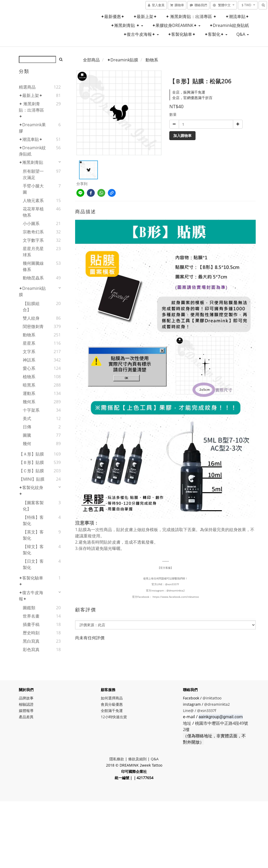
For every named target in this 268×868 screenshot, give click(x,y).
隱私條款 (117, 759)
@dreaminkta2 (176, 590)
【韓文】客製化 (33, 550)
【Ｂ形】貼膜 (31, 462)
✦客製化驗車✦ (182, 34)
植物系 (29, 377)
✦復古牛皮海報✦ (141, 34)
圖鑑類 (29, 608)
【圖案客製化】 (33, 506)
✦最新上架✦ (145, 16)
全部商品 (91, 60)
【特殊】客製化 (33, 520)
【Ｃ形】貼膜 (31, 471)
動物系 (29, 335)
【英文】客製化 (33, 535)
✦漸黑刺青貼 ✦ (127, 25)
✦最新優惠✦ (113, 16)
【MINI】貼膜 (32, 479)
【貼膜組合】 (31, 307)
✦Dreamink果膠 (32, 128)
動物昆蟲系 (33, 278)
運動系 (29, 393)
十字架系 (31, 410)
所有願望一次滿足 (33, 174)
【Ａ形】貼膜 (31, 454)
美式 (27, 418)
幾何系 (29, 402)
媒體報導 (26, 711)
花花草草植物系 (33, 212)
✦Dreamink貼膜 (32, 291)
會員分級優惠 (112, 704)
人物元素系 (33, 200)
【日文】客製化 (33, 564)
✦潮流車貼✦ (237, 16)
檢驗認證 (26, 704)
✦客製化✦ (216, 34)
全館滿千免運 (112, 711)
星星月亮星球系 (33, 252)
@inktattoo (212, 698)
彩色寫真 (31, 649)
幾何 (27, 444)
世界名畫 (31, 616)
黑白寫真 (31, 641)
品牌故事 (26, 698)
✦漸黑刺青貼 (31, 162)
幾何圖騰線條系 (33, 266)
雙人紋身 (31, 318)
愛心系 (29, 368)
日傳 (27, 427)
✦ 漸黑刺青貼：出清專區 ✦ (191, 16)
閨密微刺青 (33, 326)
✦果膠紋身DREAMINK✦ (176, 25)
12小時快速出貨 (114, 717)
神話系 (29, 360)
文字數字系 (33, 240)
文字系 (29, 352)
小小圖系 (31, 223)
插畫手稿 (31, 624)
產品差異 (26, 717)
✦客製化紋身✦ (31, 491)
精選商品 (27, 87)
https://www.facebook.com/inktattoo (176, 597)
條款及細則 (137, 759)
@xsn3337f (172, 584)
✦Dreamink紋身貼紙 (229, 25)
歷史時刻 (31, 633)
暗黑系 (29, 385)
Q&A (243, 34)
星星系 (29, 343)
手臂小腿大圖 (33, 189)
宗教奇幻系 (33, 232)
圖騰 (27, 435)
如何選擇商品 (112, 698)
